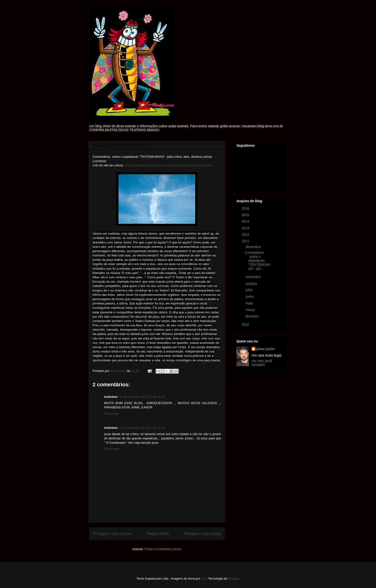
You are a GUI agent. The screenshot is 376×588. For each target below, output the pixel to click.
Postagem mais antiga (203, 534)
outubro (252, 284)
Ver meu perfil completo (262, 363)
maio (250, 303)
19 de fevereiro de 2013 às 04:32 (142, 428)
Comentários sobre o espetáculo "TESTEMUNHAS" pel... (258, 261)
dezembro (253, 247)
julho (250, 290)
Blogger (234, 579)
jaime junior (266, 349)
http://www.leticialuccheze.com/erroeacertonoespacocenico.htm (168, 165)
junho (250, 297)
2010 (246, 324)
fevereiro (253, 316)
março (251, 310)
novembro (253, 277)
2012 (246, 235)
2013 (246, 228)
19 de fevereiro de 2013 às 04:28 (142, 397)
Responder (112, 414)
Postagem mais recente (112, 534)
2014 (246, 221)
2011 (246, 241)
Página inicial (158, 534)
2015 (246, 215)
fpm (204, 579)
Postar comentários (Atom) (163, 549)
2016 (246, 208)
